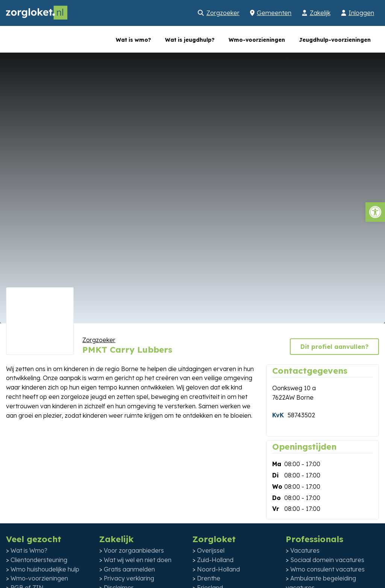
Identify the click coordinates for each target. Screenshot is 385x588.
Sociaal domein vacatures (327, 560)
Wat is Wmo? (29, 550)
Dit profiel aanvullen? (334, 347)
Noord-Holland (218, 569)
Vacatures (305, 550)
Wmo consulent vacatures (327, 569)
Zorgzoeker (223, 13)
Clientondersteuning (39, 560)
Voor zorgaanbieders (134, 550)
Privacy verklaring (129, 578)
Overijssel (211, 550)
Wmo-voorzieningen (257, 40)
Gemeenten (274, 13)
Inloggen (361, 13)
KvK (278, 415)
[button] (375, 212)
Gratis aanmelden (129, 569)
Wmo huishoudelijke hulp (45, 569)
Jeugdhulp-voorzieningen (335, 40)
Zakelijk (320, 13)
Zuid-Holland (215, 560)
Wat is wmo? (133, 40)
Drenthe (209, 578)
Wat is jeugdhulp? (190, 40)
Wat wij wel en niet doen (138, 560)
